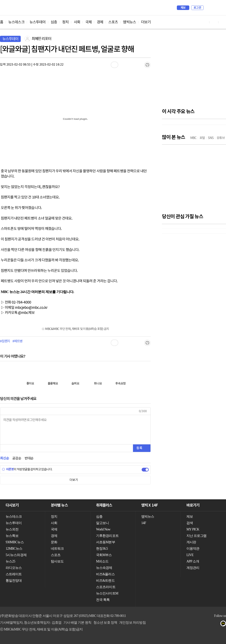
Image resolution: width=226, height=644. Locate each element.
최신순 (4, 458)
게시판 (191, 542)
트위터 (202, 624)
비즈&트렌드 (105, 581)
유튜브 (187, 624)
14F (144, 523)
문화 (54, 542)
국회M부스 (104, 555)
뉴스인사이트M (107, 593)
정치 (65, 22)
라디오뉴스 (14, 568)
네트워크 (57, 549)
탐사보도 (57, 561)
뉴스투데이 (38, 22)
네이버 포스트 (217, 624)
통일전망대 (14, 581)
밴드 (209, 624)
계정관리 (193, 568)
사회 (77, 22)
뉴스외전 (12, 529)
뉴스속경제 (104, 568)
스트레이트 (14, 574)
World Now (103, 529)
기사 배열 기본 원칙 (77, 623)
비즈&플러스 (105, 574)
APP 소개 (193, 561)
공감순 (17, 458)
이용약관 (193, 549)
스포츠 (113, 22)
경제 (100, 22)
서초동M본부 (106, 542)
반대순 (29, 458)
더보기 (146, 22)
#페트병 (17, 341)
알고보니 (102, 523)
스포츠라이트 (106, 587)
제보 (183, 8)
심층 (54, 22)
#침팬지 (5, 341)
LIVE (190, 555)
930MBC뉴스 (15, 542)
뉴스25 (10, 561)
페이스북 (194, 624)
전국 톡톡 (103, 600)
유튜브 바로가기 (205, 22)
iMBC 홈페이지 (222, 8)
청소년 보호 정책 (105, 623)
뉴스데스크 (16, 22)
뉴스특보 (12, 536)
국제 (89, 22)
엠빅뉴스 (129, 22)
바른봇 (8, 469)
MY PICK (214, 8)
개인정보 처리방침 (132, 623)
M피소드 (102, 561)
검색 (208, 8)
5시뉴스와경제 (16, 555)
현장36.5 (102, 549)
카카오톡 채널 (224, 624)
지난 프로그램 (196, 536)
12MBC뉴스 (14, 549)
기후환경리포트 (107, 536)
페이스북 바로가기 (214, 22)
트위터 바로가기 (223, 22)
